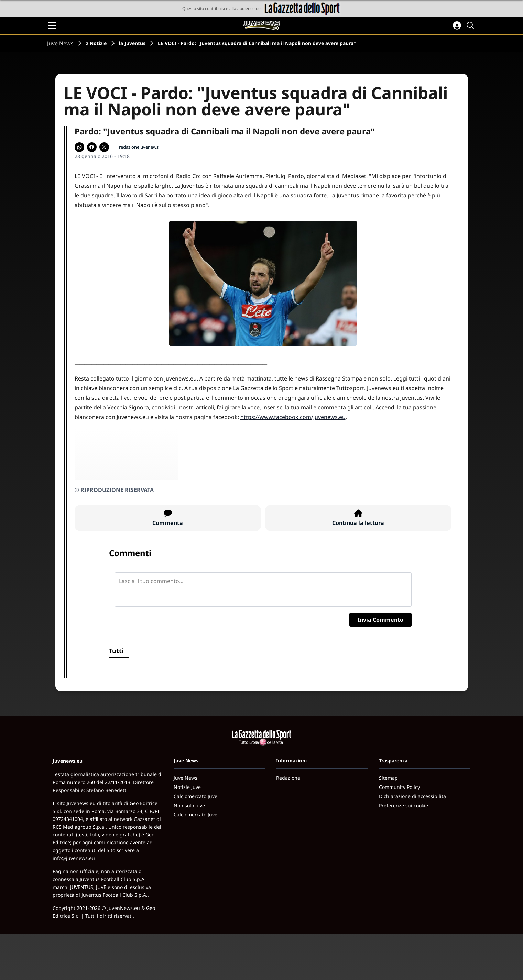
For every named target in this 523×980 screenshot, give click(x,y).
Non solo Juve (189, 806)
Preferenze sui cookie (404, 806)
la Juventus (132, 43)
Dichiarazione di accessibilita (412, 796)
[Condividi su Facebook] (92, 147)
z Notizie (96, 43)
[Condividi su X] (104, 147)
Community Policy (399, 787)
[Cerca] (471, 25)
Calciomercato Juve (195, 796)
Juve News (60, 43)
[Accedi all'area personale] (457, 25)
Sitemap (388, 778)
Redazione (288, 778)
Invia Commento (380, 620)
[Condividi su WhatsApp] (79, 147)
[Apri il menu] (52, 25)
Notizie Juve (187, 787)
